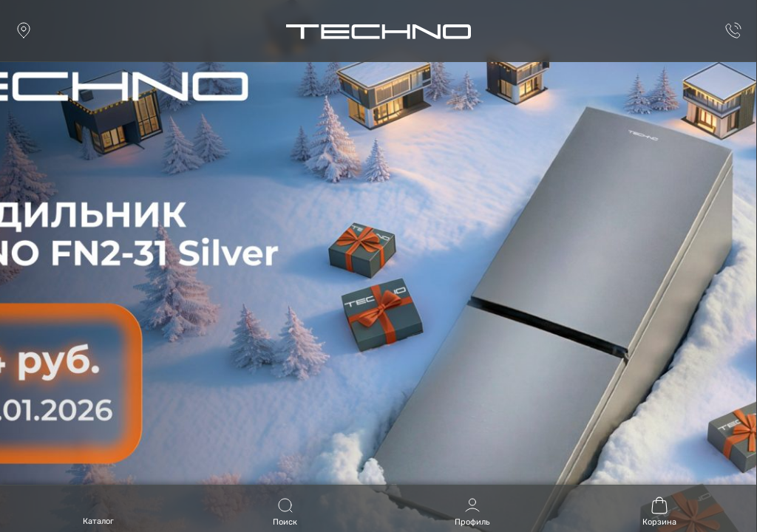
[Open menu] (98, 514)
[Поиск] (285, 509)
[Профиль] (472, 509)
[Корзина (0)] (659, 509)
